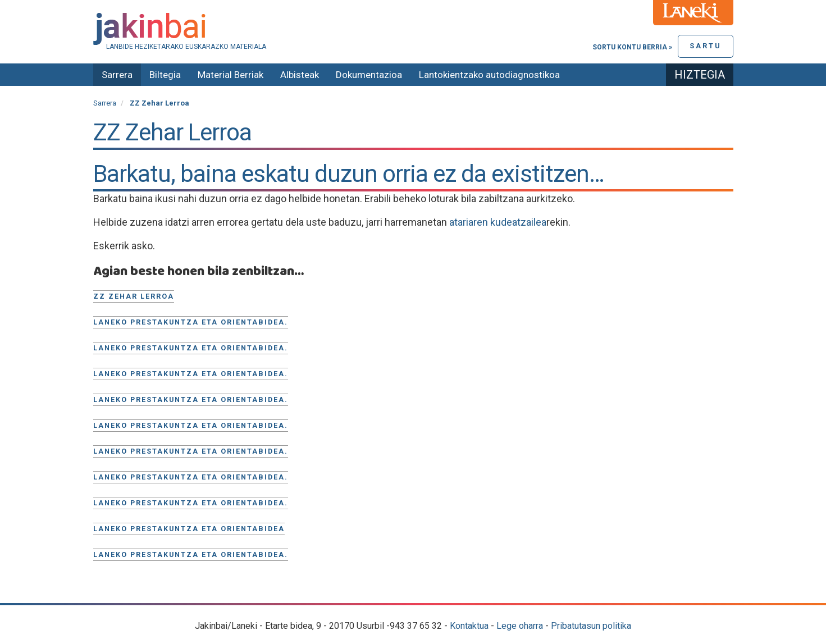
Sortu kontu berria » (632, 47)
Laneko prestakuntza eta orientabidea (189, 529)
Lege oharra (520, 626)
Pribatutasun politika (591, 626)
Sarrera (117, 75)
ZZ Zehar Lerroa (134, 296)
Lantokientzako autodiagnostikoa (489, 75)
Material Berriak (231, 75)
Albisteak (300, 75)
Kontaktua (469, 626)
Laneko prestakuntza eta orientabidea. (191, 322)
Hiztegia (700, 75)
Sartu (706, 46)
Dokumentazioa (369, 75)
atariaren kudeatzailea (498, 222)
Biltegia (165, 75)
